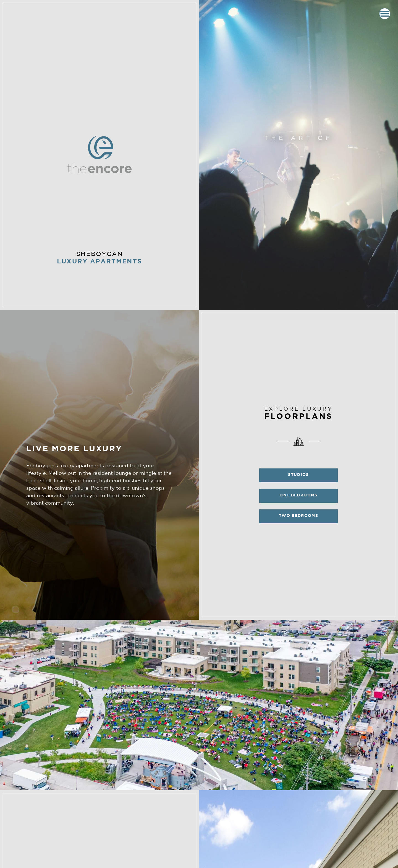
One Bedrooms (298, 495)
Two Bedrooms (298, 516)
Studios (298, 475)
